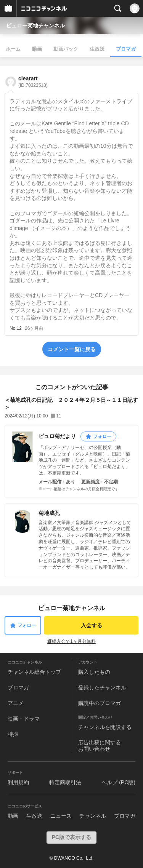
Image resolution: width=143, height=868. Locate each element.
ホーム (13, 49)
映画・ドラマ (24, 719)
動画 (37, 49)
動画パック (66, 49)
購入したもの (94, 672)
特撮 (13, 734)
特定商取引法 (65, 782)
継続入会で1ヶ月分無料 (71, 641)
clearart (33, 82)
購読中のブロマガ (100, 703)
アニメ (16, 703)
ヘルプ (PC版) (118, 782)
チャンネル (93, 816)
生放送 (97, 49)
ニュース (61, 816)
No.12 (16, 328)
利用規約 (18, 782)
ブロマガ (126, 49)
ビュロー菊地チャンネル (35, 26)
